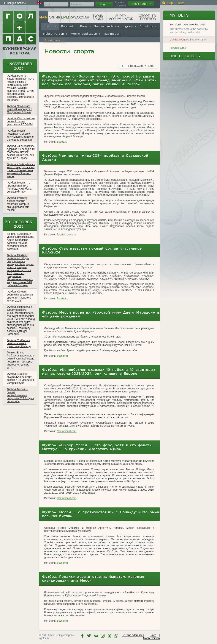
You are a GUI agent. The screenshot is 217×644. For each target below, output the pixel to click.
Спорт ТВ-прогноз (148, 17)
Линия (54, 17)
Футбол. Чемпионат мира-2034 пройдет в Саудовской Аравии (20, 109)
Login (105, 4)
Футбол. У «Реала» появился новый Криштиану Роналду (19, 343)
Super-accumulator (121, 17)
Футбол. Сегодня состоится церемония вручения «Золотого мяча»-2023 (20, 296)
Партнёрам (114, 34)
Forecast (69, 26)
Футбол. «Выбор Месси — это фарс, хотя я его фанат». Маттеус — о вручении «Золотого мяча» (21, 170)
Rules (86, 26)
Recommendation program (115, 26)
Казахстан (79, 17)
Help (170, 3)
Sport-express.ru (66, 235)
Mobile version (55, 34)
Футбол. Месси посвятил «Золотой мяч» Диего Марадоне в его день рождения (20, 135)
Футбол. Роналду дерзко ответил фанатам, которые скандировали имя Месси (18, 204)
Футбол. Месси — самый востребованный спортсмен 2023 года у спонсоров (20, 395)
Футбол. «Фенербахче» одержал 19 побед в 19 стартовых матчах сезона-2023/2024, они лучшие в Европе (21, 152)
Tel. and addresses (133, 635)
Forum (180, 3)
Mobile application (86, 34)
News (51, 26)
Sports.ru (62, 142)
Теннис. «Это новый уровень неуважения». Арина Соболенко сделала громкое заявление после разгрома (20, 241)
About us (148, 26)
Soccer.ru (62, 356)
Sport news (55, 40)
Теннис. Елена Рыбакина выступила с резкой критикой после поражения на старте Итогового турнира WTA (21, 360)
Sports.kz (62, 299)
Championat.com (67, 431)
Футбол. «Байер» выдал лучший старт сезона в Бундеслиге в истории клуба (20, 378)
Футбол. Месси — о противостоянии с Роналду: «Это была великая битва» (19, 187)
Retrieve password (120, 4)
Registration (142, 4)
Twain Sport (98, 17)
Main (43, 17)
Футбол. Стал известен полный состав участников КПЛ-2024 (21, 121)
